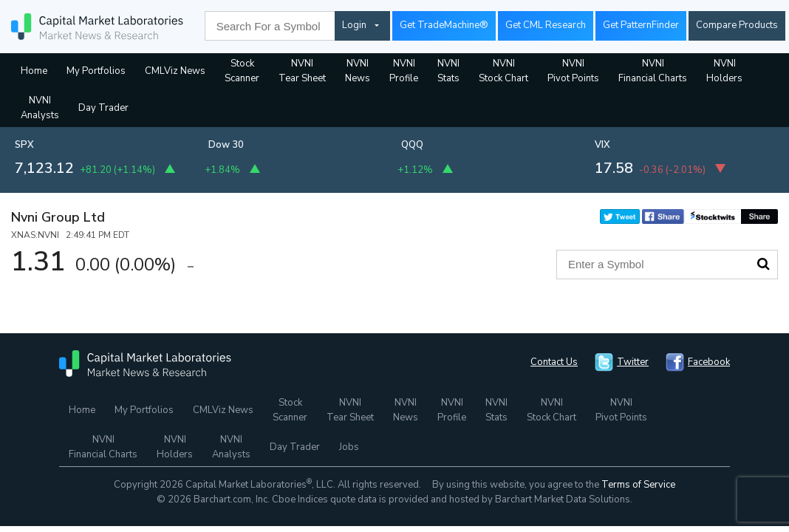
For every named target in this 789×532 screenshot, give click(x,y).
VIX (602, 145)
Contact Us (554, 362)
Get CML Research (546, 25)
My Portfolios (96, 71)
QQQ (412, 145)
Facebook (709, 362)
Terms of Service (638, 485)
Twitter (633, 362)
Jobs (349, 447)
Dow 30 (226, 145)
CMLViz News (175, 71)
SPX (24, 145)
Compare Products (737, 25)
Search (763, 264)
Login (354, 25)
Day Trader (103, 108)
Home (34, 71)
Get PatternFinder (641, 25)
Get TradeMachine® (444, 25)
